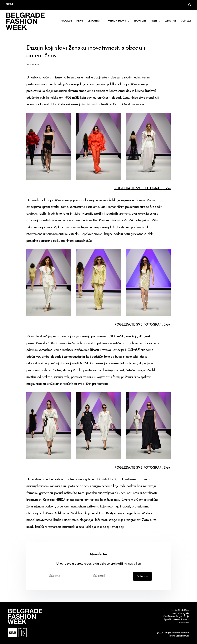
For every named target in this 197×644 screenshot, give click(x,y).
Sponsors (140, 21)
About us (171, 21)
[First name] (66, 576)
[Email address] (111, 576)
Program (66, 21)
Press (156, 21)
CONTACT (186, 21)
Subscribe (142, 576)
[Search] (190, 5)
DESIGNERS (96, 21)
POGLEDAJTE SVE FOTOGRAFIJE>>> (142, 188)
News (80, 21)
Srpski (9, 5)
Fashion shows (119, 21)
